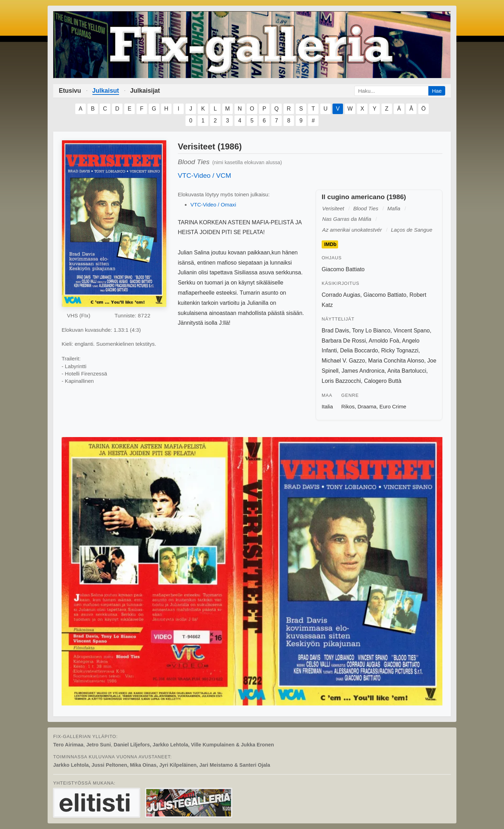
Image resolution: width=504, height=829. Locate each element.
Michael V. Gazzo (343, 361)
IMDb (330, 245)
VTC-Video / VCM (204, 175)
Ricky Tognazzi (400, 350)
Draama (367, 406)
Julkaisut (106, 91)
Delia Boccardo (359, 350)
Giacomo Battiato (343, 269)
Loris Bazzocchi (341, 381)
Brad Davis (335, 331)
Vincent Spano (412, 331)
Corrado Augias (341, 295)
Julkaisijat (145, 91)
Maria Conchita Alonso (396, 361)
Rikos (348, 406)
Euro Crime (393, 406)
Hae (437, 91)
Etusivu (70, 91)
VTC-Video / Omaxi (213, 205)
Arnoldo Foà (384, 341)
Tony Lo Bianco (371, 331)
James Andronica (363, 371)
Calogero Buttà (383, 381)
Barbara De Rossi (344, 341)
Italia (327, 406)
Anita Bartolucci (407, 371)
